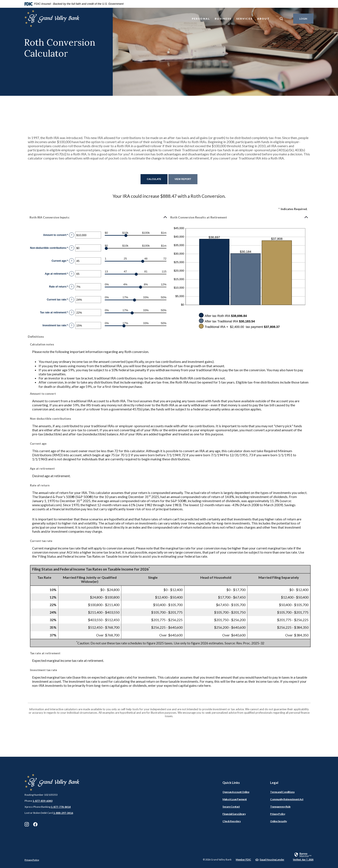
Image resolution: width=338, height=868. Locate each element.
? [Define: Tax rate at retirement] (72, 313)
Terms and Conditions (282, 792)
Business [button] (223, 19)
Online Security (279, 821)
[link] (303, 856)
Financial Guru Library (234, 814)
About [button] (263, 19)
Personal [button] (201, 19)
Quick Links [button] (231, 783)
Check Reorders (232, 821)
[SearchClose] (282, 19)
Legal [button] (274, 783)
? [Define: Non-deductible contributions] (72, 248)
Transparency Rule (280, 807)
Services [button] (244, 19)
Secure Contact (231, 807)
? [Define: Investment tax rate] (72, 325)
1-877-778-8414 (61, 807)
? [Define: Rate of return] (72, 287)
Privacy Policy (278, 814)
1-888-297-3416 (63, 813)
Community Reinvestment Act (287, 799)
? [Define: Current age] (72, 261)
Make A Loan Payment (235, 799)
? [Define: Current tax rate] (72, 300)
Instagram (27, 824)
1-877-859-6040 (42, 801)
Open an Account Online (236, 792)
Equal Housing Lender (272, 859)
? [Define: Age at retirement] (72, 274)
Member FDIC (243, 859)
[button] (99, 217)
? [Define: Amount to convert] (72, 235)
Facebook (35, 824)
